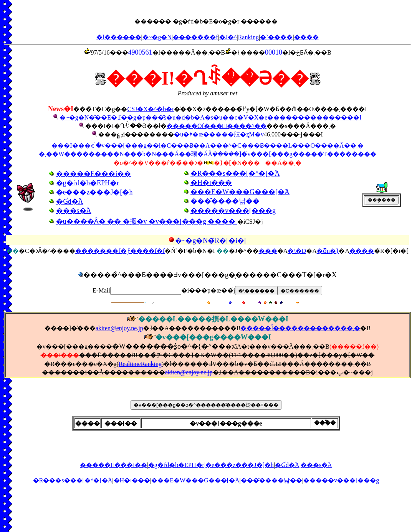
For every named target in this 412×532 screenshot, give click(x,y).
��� (268, 251)
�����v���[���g (341, 480)
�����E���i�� (113, 465)
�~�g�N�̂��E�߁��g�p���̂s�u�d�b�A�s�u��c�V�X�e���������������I (211, 117)
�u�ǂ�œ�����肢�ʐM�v (219, 134)
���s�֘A (316, 465)
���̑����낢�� (271, 480)
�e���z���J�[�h (240, 465)
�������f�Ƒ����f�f (120, 251)
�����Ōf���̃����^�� (217, 126)
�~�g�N (157, 37)
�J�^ (228, 37)
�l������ (119, 37)
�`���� (276, 37)
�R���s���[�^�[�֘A (73, 480)
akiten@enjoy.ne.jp (119, 328)
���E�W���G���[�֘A (195, 480)
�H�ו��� (132, 480)
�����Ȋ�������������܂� (300, 328)
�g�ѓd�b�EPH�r (176, 465)
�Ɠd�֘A (287, 465)
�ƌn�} (328, 251)
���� (306, 37)
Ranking (248, 37)
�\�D (297, 251)
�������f (195, 37)
